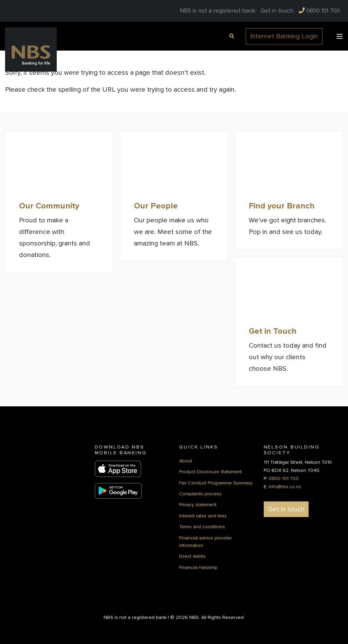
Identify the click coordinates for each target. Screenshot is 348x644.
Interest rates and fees (203, 516)
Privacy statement (198, 505)
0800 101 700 (284, 479)
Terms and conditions (202, 527)
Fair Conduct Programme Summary (216, 483)
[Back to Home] (31, 49)
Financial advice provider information (205, 542)
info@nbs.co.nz (285, 487)
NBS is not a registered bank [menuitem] (217, 11)
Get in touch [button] (286, 509)
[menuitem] (277, 11)
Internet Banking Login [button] (284, 36)
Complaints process (200, 494)
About (186, 461)
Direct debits (192, 556)
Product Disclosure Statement (211, 472)
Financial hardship (198, 567)
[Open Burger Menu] (340, 36)
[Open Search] (231, 35)
